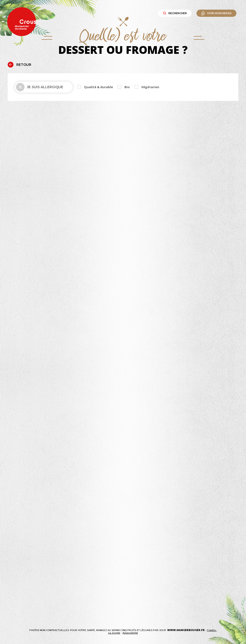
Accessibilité (130, 633)
